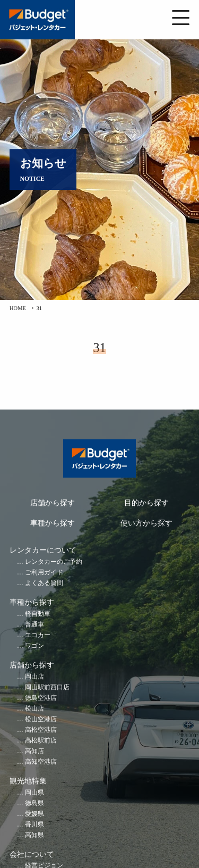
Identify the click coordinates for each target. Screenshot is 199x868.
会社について (32, 854)
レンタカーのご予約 (54, 562)
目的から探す (146, 503)
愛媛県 (34, 814)
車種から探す (53, 523)
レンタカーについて (43, 550)
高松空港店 (41, 730)
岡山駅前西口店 (47, 687)
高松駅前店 (41, 741)
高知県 (34, 835)
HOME (18, 308)
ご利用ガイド (44, 573)
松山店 (34, 709)
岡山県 (34, 793)
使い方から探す (146, 523)
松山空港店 (41, 719)
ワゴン (34, 646)
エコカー (38, 635)
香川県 (34, 825)
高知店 (34, 751)
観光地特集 (28, 781)
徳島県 (34, 803)
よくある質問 (44, 583)
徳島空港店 (41, 698)
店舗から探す (53, 503)
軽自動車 (38, 614)
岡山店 (34, 677)
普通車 (34, 625)
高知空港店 (41, 762)
